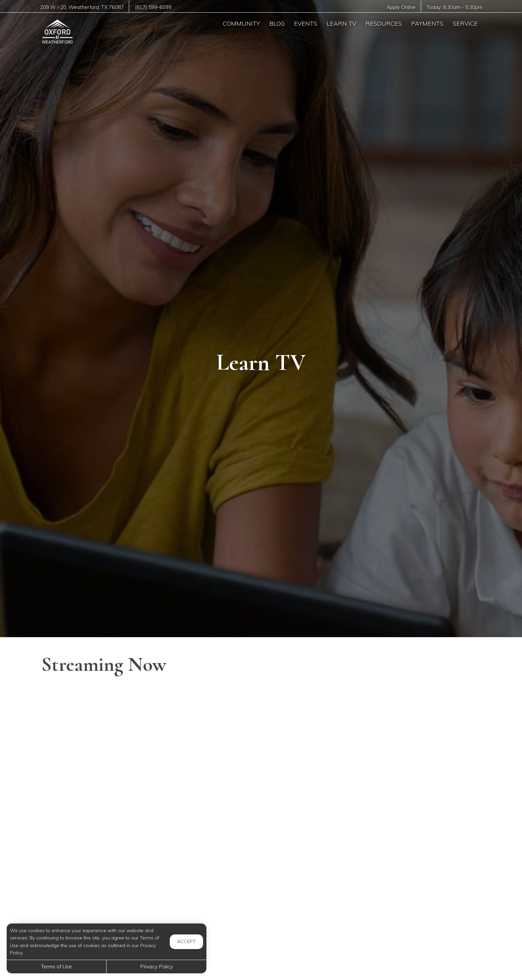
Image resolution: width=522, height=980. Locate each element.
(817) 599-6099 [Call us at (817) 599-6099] (154, 7)
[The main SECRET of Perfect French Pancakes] (411, 732)
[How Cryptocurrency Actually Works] (411, 911)
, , (82, 7)
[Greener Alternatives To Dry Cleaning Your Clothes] (111, 732)
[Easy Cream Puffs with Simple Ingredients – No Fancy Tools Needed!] (111, 821)
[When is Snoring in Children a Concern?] (261, 821)
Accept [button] (186, 941)
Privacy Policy (156, 966)
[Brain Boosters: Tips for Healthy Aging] (261, 732)
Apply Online (401, 7)
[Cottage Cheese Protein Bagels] (411, 821)
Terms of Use (56, 966)
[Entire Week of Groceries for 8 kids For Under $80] (111, 911)
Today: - (454, 7)
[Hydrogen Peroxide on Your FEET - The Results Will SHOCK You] (261, 911)
